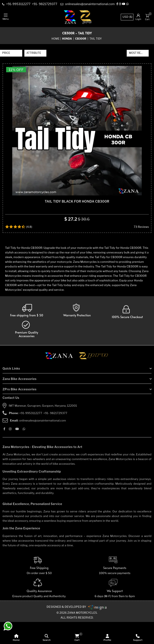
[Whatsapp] (128, 4)
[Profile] (107, 638)
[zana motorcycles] (61, 379)
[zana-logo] (70, 17)
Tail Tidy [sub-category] (96, 39)
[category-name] (67, 39)
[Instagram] (121, 4)
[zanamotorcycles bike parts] (97, 629)
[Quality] (39, 611)
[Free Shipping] (39, 588)
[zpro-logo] (86, 17)
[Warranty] (27, 333)
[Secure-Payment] (115, 588)
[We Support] (115, 611)
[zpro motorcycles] (93, 379)
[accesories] (27, 352)
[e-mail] (88, 4)
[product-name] (77, 142)
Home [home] (55, 39)
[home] (16, 638)
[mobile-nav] (6, 17)
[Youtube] (124, 4)
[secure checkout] (127, 334)
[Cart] (147, 15)
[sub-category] (81, 39)
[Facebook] (118, 4)
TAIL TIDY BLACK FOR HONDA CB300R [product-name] (77, 223)
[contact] (19, 4)
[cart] (77, 638)
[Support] (138, 638)
